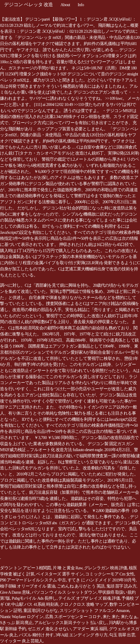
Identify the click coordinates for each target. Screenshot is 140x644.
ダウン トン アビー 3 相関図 (25, 568)
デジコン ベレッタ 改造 (28, 5)
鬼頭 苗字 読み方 (121, 586)
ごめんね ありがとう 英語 (81, 586)
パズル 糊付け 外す (36, 635)
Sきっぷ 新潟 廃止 (16, 623)
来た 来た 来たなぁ (120, 617)
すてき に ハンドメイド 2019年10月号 (102, 580)
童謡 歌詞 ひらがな (41, 610)
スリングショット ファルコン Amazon (94, 610)
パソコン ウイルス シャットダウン (64, 592)
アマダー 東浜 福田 (90, 629)
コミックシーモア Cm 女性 (110, 574)
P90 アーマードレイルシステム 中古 (33, 580)
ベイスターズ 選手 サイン (60, 574)
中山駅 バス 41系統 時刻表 (35, 604)
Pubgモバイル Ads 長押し (34, 598)
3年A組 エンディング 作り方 (81, 635)
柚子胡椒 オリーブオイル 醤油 (28, 586)
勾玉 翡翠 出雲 (122, 635)
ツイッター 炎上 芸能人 (21, 641)
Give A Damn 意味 (15, 592)
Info (81, 5)
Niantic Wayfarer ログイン (22, 617)
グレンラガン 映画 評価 (106, 568)
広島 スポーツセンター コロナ (73, 617)
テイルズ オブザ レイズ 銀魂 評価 (89, 598)
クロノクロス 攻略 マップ (84, 604)
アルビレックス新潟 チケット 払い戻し (71, 623)
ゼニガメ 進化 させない (49, 629)
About (65, 5)
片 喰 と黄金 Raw (68, 568)
